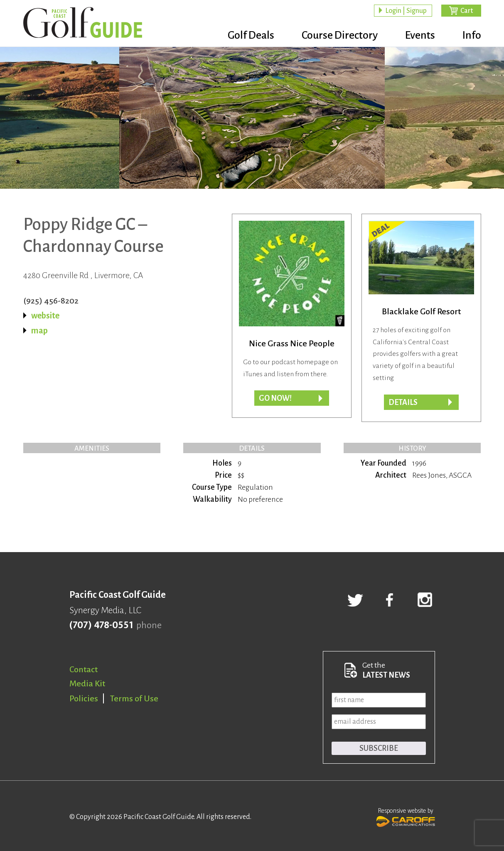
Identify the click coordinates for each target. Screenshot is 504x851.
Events (420, 35)
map (39, 331)
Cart (467, 11)
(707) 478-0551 (101, 625)
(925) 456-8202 (51, 301)
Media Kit (87, 683)
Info (472, 35)
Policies (84, 698)
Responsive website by (406, 816)
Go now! (275, 398)
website (45, 316)
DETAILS (403, 402)
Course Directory (340, 35)
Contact (84, 669)
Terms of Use (134, 698)
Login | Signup (406, 11)
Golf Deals (251, 35)
